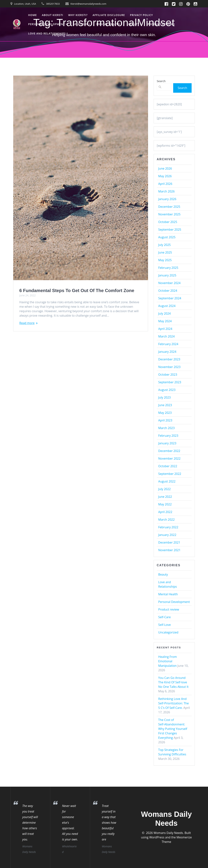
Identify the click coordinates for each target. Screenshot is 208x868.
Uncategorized (168, 632)
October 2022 (168, 466)
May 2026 (165, 176)
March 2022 (166, 520)
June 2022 (165, 497)
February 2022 (168, 527)
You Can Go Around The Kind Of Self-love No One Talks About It (173, 682)
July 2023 (165, 397)
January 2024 (167, 352)
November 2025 (169, 214)
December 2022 (169, 451)
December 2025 (169, 207)
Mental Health (108, 24)
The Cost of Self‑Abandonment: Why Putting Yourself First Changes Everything (173, 729)
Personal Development (46, 24)
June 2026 (165, 168)
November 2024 (169, 283)
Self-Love (81, 24)
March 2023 (166, 428)
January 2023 (167, 443)
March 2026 (166, 191)
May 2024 (165, 321)
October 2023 (168, 375)
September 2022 (170, 474)
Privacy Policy (141, 15)
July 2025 (165, 245)
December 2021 (169, 542)
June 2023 (165, 405)
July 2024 (165, 313)
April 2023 (165, 420)
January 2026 (167, 199)
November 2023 (169, 367)
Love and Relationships (47, 33)
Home (32, 15)
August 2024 (167, 306)
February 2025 (168, 268)
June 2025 (165, 252)
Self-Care (165, 617)
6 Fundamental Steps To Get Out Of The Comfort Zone (77, 290)
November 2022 (169, 458)
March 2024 (166, 336)
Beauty (134, 24)
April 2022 (165, 512)
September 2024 (170, 298)
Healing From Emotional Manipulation (168, 661)
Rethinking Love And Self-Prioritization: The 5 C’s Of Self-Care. (174, 703)
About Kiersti (53, 15)
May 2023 (165, 413)
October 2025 (168, 222)
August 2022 (167, 481)
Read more (27, 323)
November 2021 (169, 550)
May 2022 (165, 504)
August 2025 (167, 237)
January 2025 (167, 275)
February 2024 (168, 344)
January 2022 (167, 535)
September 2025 (170, 230)
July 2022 (165, 489)
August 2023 (167, 390)
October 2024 (168, 291)
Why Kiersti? (78, 15)
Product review (160, 24)
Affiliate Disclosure (109, 15)
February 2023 (168, 436)
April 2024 (165, 329)
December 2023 (169, 359)
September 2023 (170, 382)
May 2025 (165, 260)
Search (161, 81)
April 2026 (165, 184)
